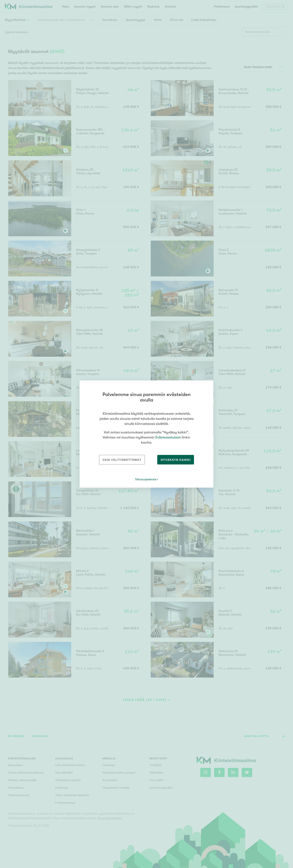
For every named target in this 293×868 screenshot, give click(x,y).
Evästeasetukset (168, 437)
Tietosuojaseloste (146, 479)
